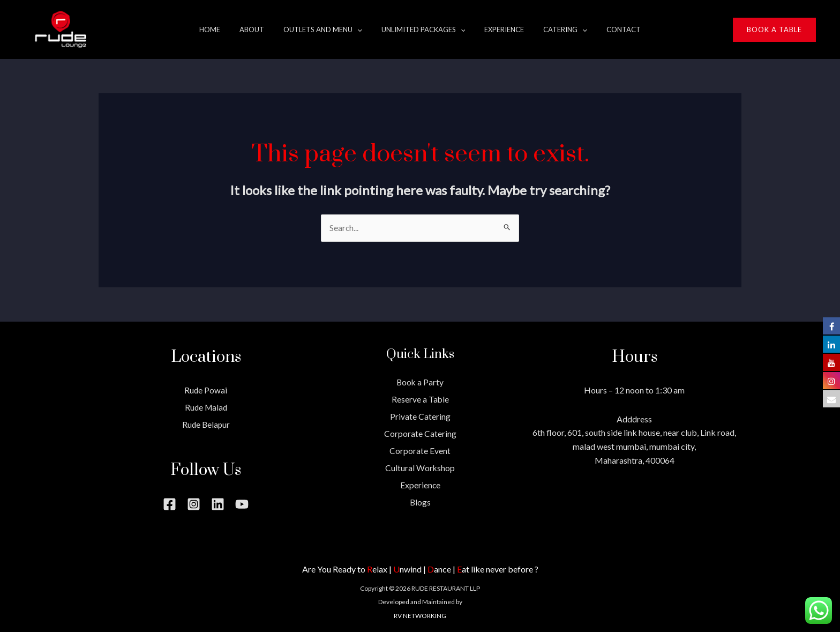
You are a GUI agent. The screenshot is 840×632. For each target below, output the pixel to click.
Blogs (420, 501)
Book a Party (420, 382)
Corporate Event (420, 450)
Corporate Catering (420, 433)
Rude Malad (206, 407)
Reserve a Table (420, 399)
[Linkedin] (218, 504)
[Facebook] (170, 504)
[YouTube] (242, 504)
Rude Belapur (206, 424)
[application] (364, 29)
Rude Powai (206, 391)
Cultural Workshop (420, 467)
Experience (420, 484)
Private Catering (420, 416)
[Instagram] (194, 504)
